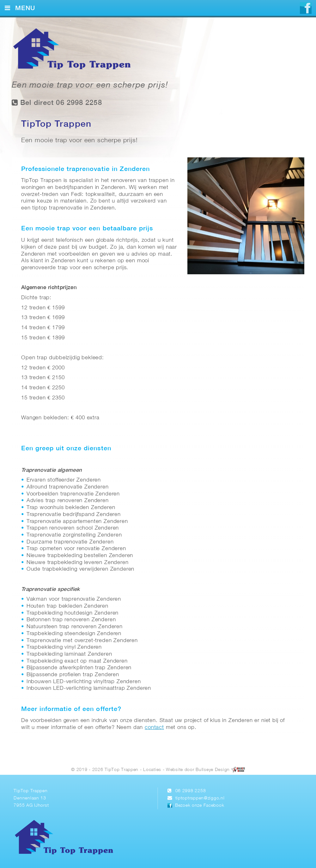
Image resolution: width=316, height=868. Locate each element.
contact (154, 728)
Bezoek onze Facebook (200, 806)
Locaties (152, 770)
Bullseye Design (213, 770)
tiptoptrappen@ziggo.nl (200, 798)
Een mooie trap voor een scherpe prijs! (90, 85)
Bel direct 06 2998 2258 (57, 103)
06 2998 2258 (191, 791)
